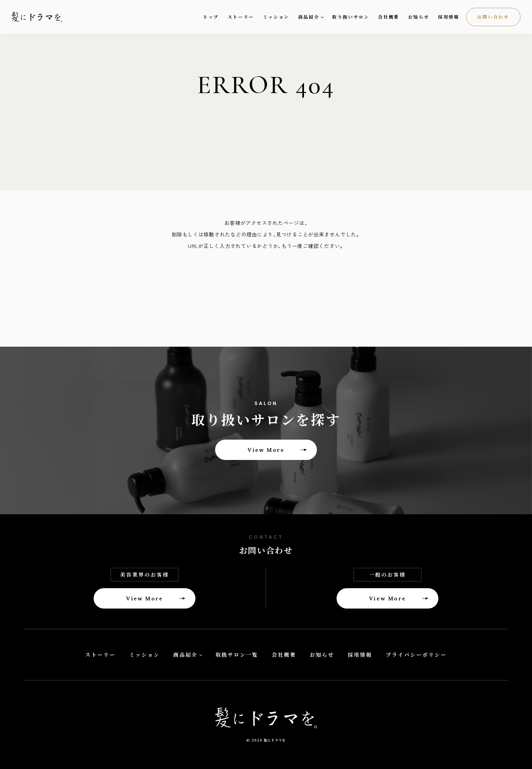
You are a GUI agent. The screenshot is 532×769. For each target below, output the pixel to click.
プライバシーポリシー (416, 655)
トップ (211, 17)
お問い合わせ (493, 17)
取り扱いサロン (351, 17)
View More (266, 450)
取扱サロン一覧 (237, 655)
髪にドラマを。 (42, 17)
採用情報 (449, 17)
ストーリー (241, 17)
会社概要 (388, 17)
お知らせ (419, 17)
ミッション (276, 17)
